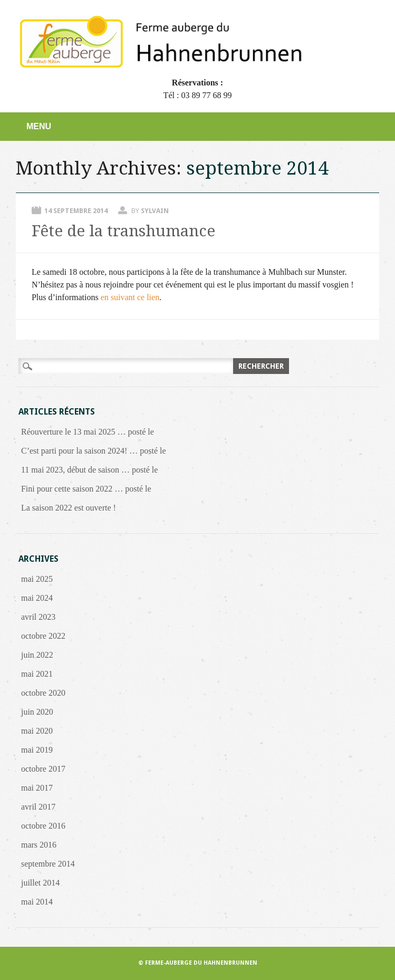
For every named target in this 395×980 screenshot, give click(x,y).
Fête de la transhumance (123, 231)
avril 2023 (38, 617)
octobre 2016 (43, 826)
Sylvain (155, 211)
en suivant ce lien (130, 297)
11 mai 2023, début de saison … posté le (89, 470)
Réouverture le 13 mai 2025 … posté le (88, 432)
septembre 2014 (48, 864)
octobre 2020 (43, 693)
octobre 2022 (43, 636)
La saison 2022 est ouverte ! (69, 508)
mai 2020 (37, 731)
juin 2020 (37, 712)
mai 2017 (37, 788)
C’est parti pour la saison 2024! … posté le (94, 451)
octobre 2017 (43, 769)
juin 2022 (37, 655)
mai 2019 (37, 750)
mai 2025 (37, 579)
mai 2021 (37, 674)
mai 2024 (37, 598)
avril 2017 (38, 807)
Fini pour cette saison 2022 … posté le (86, 489)
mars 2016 (39, 845)
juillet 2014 (40, 883)
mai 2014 (37, 902)
